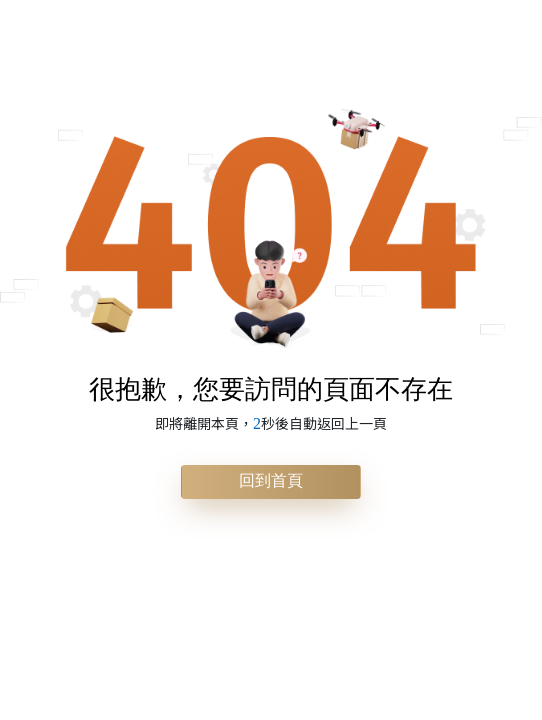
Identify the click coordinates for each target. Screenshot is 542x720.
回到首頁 (271, 480)
